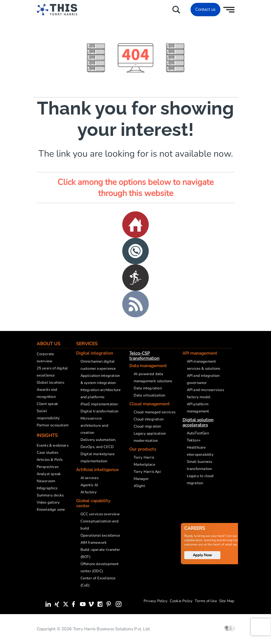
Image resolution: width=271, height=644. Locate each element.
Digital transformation (99, 411)
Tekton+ (194, 440)
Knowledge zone (51, 510)
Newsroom (46, 481)
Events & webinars (53, 445)
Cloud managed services (155, 412)
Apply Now (202, 555)
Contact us (205, 9)
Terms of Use (206, 601)
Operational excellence (100, 535)
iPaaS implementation (99, 404)
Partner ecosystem (53, 425)
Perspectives (48, 467)
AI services (90, 478)
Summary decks (50, 495)
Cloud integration (149, 419)
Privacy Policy (156, 601)
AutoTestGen (198, 433)
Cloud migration (147, 426)
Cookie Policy (181, 601)
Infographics (47, 488)
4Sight (139, 486)
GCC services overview (100, 514)
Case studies (47, 453)
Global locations (50, 383)
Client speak (47, 404)
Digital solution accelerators (198, 422)
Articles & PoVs (50, 460)
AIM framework (94, 543)
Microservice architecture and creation (94, 426)
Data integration (148, 388)
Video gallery (48, 502)
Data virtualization (150, 395)
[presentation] (261, 627)
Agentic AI (89, 485)
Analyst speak (49, 474)
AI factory (89, 492)
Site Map (227, 601)
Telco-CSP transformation (144, 356)
